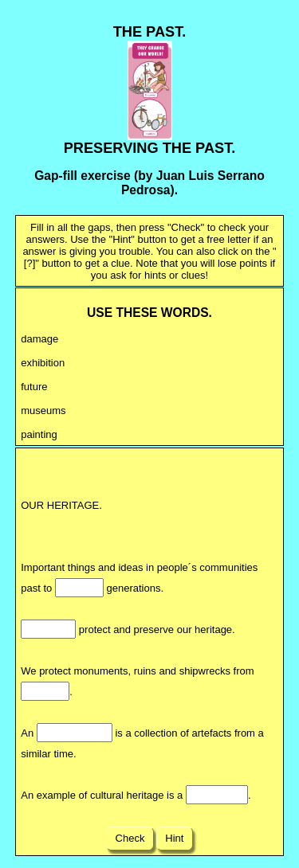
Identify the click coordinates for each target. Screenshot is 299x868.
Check (130, 838)
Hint (175, 838)
